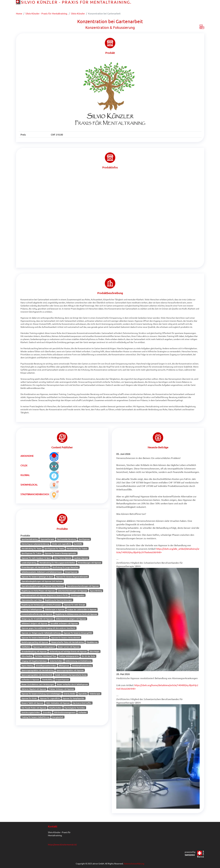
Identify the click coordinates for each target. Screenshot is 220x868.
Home (19, 13)
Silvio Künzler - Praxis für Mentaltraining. (47, 13)
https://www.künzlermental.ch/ (62, 844)
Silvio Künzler (78, 13)
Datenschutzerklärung (134, 863)
